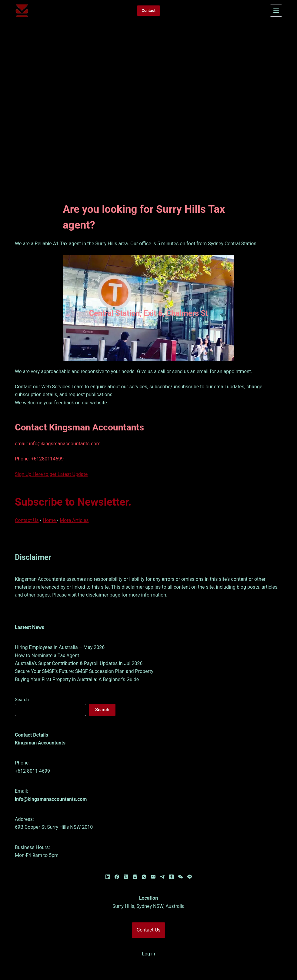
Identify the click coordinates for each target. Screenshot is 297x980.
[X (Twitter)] (126, 863)
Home (50, 506)
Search (22, 686)
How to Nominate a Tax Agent (47, 641)
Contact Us (27, 506)
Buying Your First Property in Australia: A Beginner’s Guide (77, 665)
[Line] (190, 863)
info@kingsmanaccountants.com (51, 785)
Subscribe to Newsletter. (73, 488)
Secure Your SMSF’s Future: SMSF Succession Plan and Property (84, 657)
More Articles (74, 506)
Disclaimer (33, 543)
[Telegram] (162, 863)
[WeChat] (180, 863)
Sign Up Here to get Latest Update (51, 460)
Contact (148, 10)
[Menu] (276, 11)
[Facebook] (117, 863)
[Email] (153, 863)
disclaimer (98, 581)
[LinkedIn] (108, 863)
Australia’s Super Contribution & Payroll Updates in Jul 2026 (79, 649)
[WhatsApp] (144, 863)
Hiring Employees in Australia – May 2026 (60, 633)
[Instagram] (135, 863)
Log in (148, 940)
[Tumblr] (171, 863)
